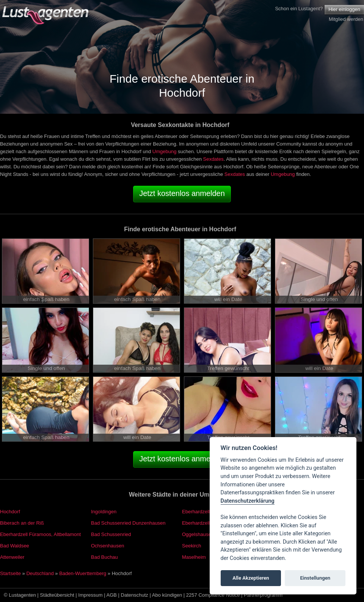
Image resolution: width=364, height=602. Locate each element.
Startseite (10, 573)
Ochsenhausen (107, 546)
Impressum (90, 595)
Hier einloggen (344, 9)
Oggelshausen (198, 534)
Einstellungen (315, 578)
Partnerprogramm (263, 595)
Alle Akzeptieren (251, 578)
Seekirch (192, 546)
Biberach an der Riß (22, 523)
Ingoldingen (104, 512)
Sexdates (213, 159)
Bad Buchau (104, 557)
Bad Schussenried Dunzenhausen (128, 523)
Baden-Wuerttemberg (83, 573)
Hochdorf (10, 512)
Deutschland (40, 573)
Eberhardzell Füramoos (208, 523)
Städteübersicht (57, 595)
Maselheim (194, 557)
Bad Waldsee (15, 546)
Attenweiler (12, 557)
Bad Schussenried (111, 534)
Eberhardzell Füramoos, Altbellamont (40, 534)
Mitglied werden (346, 19)
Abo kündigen (167, 595)
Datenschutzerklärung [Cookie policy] (248, 501)
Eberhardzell (196, 512)
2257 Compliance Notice (213, 595)
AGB (112, 595)
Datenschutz (135, 595)
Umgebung (165, 151)
